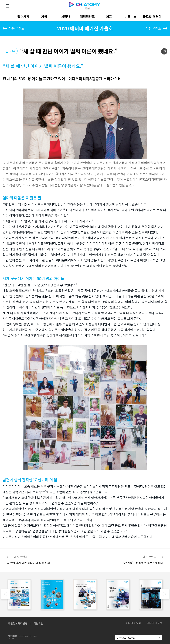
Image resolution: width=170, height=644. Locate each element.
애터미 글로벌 (154, 623)
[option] (19, 595)
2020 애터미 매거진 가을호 (85, 28)
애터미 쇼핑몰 (133, 623)
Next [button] (165, 594)
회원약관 (38, 623)
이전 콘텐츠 (153, 28)
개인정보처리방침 (18, 623)
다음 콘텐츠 (17, 28)
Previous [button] (5, 594)
